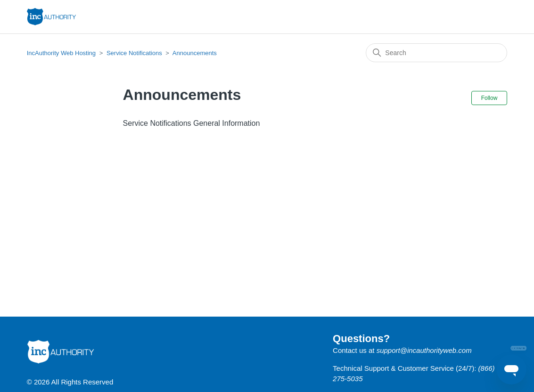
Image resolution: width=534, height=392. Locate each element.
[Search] (436, 53)
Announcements (195, 53)
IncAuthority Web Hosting (61, 53)
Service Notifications (134, 53)
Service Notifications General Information (192, 123)
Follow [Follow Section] (489, 98)
